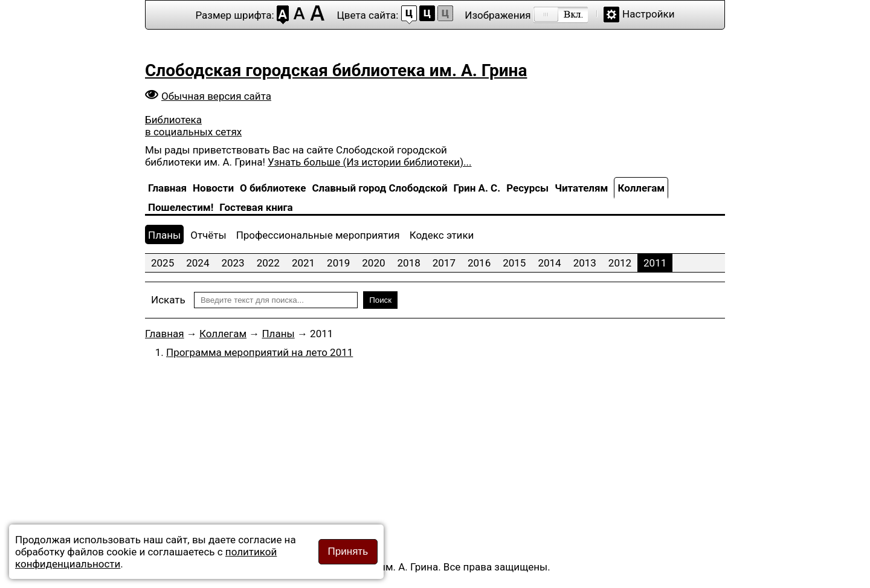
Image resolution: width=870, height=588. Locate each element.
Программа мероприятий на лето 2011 (259, 352)
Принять (348, 551)
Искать (168, 300)
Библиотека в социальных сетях (193, 126)
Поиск (380, 300)
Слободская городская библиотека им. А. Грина (336, 70)
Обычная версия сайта (216, 96)
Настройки (649, 14)
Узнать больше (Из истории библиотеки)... (369, 162)
